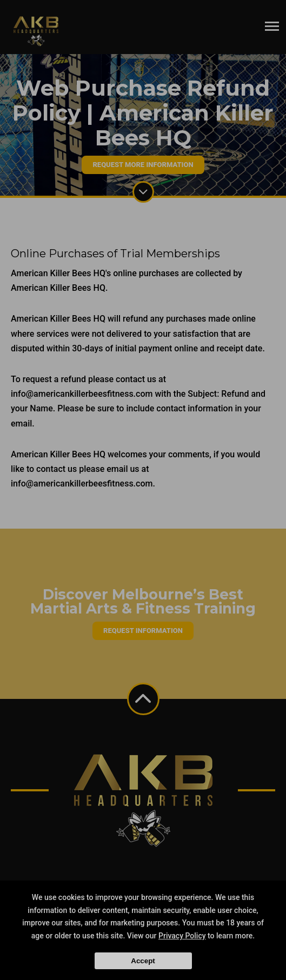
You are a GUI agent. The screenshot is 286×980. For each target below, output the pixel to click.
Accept (143, 961)
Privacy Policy (182, 936)
